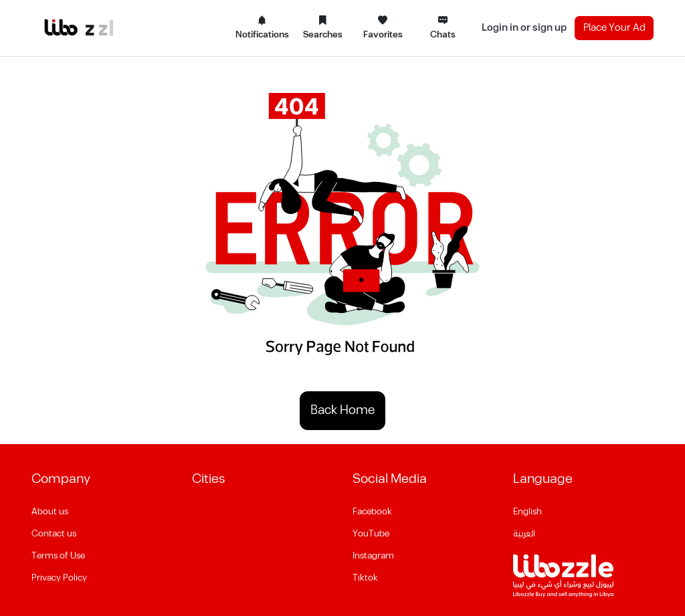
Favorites (383, 28)
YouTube (371, 534)
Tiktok (365, 578)
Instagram (373, 556)
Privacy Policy (59, 578)
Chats (443, 28)
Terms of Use (58, 556)
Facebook (372, 512)
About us (50, 512)
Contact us (54, 534)
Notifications (262, 28)
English (527, 512)
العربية (524, 534)
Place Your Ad (614, 28)
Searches (323, 28)
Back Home (342, 410)
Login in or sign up (524, 28)
